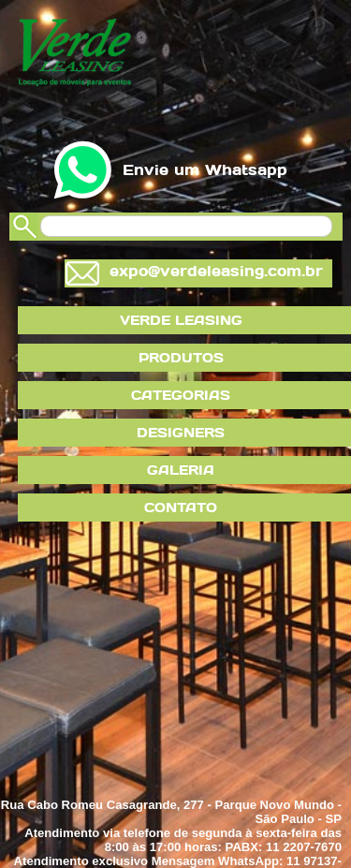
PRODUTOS (181, 358)
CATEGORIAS (181, 395)
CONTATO (181, 508)
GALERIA (181, 470)
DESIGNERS (181, 433)
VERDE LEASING (181, 320)
